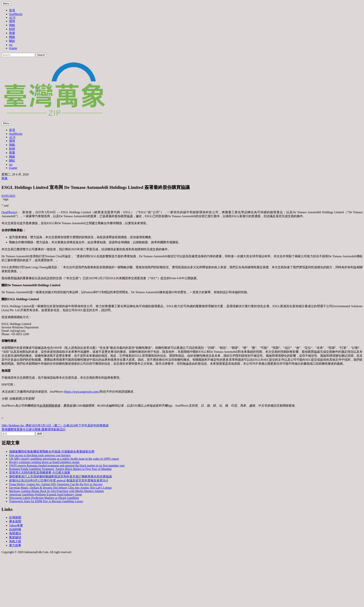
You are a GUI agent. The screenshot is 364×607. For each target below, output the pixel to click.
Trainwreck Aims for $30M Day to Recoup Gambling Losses (46, 501)
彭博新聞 (15, 517)
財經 (12, 29)
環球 (12, 21)
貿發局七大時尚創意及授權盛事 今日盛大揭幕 (40, 472)
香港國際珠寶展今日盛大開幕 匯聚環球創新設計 (34, 429)
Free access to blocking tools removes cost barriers (40, 455)
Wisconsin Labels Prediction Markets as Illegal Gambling (44, 498)
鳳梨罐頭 (15, 537)
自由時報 (15, 529)
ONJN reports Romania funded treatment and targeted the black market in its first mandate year (67, 466)
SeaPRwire (16, 14)
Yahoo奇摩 (16, 525)
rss (11, 45)
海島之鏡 (15, 541)
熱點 (12, 25)
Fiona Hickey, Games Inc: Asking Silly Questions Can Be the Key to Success (56, 484)
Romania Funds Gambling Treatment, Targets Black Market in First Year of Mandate (60, 469)
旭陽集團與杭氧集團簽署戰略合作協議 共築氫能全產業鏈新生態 (52, 452)
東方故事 (15, 545)
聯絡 (12, 37)
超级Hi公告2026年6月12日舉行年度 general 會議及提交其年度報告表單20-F (59, 480)
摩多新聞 (15, 521)
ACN (12, 17)
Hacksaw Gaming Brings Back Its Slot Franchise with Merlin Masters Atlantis (56, 491)
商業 (12, 33)
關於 (12, 41)
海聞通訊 (15, 533)
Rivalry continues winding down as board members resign (44, 462)
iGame (13, 48)
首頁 (12, 10)
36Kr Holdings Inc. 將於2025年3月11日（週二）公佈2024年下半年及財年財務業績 (55, 425)
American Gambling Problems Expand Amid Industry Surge (45, 494)
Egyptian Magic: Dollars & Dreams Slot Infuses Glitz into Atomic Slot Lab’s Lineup (60, 488)
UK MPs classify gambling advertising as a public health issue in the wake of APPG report (64, 459)
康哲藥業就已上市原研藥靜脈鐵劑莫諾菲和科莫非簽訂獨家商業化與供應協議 (60, 476)
